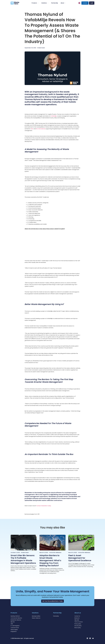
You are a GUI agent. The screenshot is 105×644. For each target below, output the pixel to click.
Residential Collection (16, 620)
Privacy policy (78, 624)
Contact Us (77, 616)
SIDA (32, 129)
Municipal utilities (36, 616)
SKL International (41, 129)
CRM (12, 624)
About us (78, 613)
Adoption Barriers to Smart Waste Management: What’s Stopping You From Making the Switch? (50, 561)
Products (35, 3)
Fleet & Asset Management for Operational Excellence (80, 558)
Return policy (78, 628)
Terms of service (79, 622)
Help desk (77, 620)
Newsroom (77, 618)
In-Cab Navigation (15, 626)
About (63, 3)
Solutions (45, 3)
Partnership (55, 3)
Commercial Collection (16, 618)
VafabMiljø (54, 116)
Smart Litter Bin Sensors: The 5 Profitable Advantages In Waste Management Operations (23, 559)
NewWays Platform (15, 616)
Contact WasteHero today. (44, 506)
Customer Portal (15, 628)
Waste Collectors (36, 618)
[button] (52, 601)
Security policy (78, 626)
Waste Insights (14, 630)
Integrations (14, 631)
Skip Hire (13, 622)
